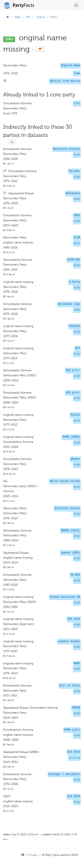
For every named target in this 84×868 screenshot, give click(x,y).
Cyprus (41, 17)
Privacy (33, 855)
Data (17, 17)
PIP (28, 17)
